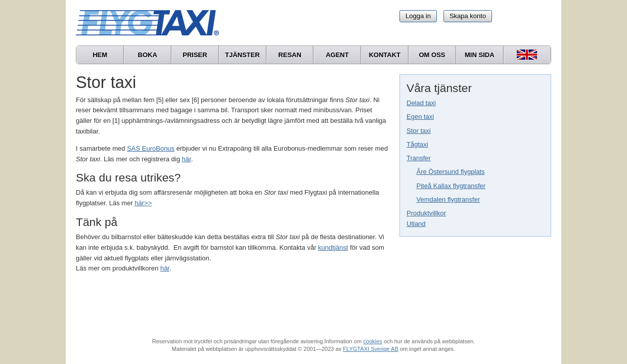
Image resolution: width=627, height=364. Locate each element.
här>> (143, 203)
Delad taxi (421, 103)
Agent (337, 55)
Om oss (432, 55)
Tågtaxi (417, 144)
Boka (148, 55)
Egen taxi (420, 117)
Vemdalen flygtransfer (449, 199)
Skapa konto (468, 16)
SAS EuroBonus (151, 148)
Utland (416, 224)
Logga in (418, 16)
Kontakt (385, 55)
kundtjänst (333, 247)
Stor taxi (419, 131)
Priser (195, 55)
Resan (290, 55)
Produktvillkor (426, 213)
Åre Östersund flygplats (451, 172)
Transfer (419, 158)
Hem (100, 55)
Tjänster (242, 55)
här (187, 159)
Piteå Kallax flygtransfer (451, 186)
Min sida (480, 55)
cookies (372, 341)
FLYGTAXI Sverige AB (371, 349)
